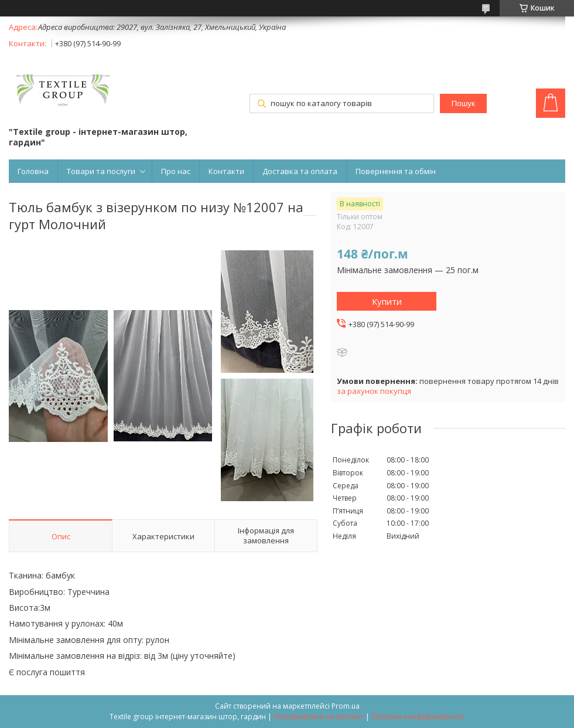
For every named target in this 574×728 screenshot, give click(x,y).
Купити (387, 301)
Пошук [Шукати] (463, 103)
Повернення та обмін (396, 171)
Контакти (226, 171)
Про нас (176, 171)
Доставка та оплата (300, 171)
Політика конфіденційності (418, 717)
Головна (33, 171)
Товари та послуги (101, 171)
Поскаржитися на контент (319, 717)
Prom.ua (346, 706)
